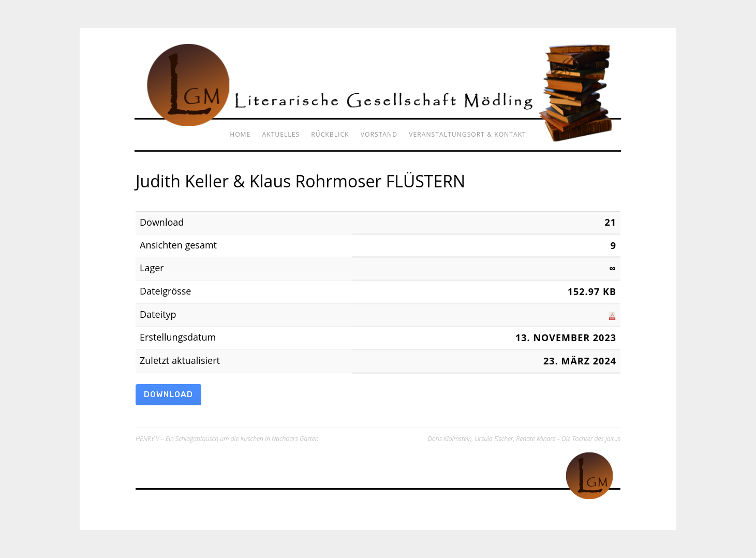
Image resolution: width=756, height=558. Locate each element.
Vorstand (379, 134)
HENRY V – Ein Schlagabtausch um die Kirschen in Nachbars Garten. (228, 439)
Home (240, 134)
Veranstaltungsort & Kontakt (468, 134)
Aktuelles (281, 134)
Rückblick (330, 134)
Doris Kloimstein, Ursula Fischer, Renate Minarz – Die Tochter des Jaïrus (524, 439)
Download (168, 394)
